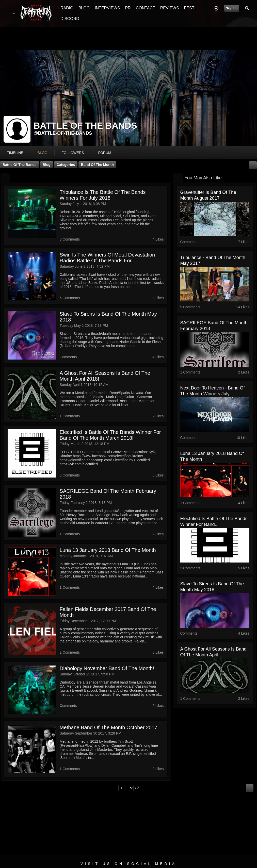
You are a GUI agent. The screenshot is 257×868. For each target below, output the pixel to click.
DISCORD (70, 19)
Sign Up (232, 8)
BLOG (84, 8)
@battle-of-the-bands (63, 133)
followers (73, 153)
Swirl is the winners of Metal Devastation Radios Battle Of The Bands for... (107, 258)
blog (43, 153)
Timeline (15, 153)
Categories (66, 165)
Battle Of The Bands (20, 165)
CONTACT (146, 8)
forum (105, 153)
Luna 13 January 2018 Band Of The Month (108, 550)
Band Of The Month (97, 165)
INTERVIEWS (107, 8)
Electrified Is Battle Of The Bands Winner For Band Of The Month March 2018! (110, 435)
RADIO (67, 8)
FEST (189, 8)
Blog (47, 165)
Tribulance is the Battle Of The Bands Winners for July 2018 (103, 195)
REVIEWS (170, 8)
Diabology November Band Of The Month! (107, 668)
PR (128, 8)
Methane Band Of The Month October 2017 (108, 727)
